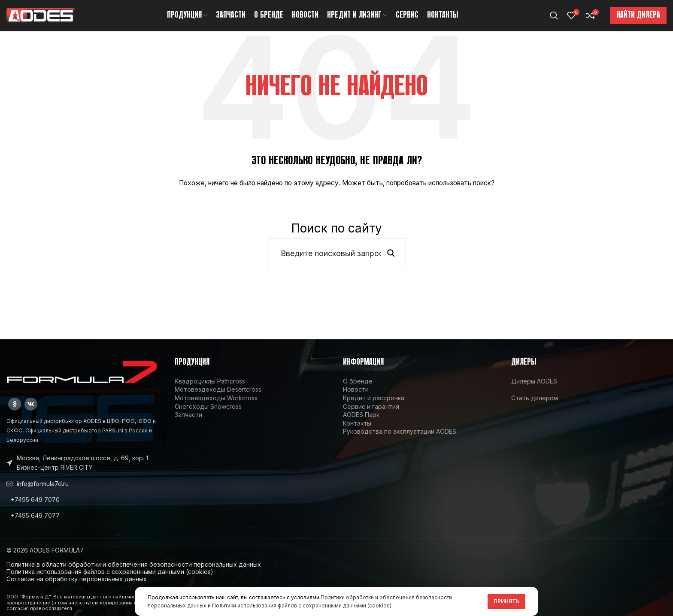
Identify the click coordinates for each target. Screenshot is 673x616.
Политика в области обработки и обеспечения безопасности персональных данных (134, 572)
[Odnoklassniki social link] (15, 411)
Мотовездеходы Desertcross (218, 397)
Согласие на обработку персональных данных (77, 586)
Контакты (357, 430)
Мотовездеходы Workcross (216, 405)
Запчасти (188, 422)
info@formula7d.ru (43, 491)
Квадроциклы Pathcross (210, 388)
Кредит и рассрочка (374, 405)
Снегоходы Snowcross (208, 414)
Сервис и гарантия (371, 414)
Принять (506, 601)
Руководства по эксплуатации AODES (400, 439)
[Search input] (331, 260)
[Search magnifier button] (391, 260)
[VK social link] (31, 411)
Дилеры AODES (534, 388)
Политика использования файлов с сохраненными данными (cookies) (110, 579)
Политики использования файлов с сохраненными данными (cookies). (302, 605)
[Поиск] (554, 19)
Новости (356, 397)
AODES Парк (361, 422)
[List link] (84, 507)
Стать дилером (535, 405)
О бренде (358, 388)
